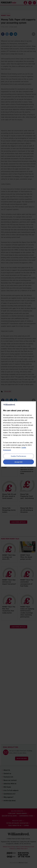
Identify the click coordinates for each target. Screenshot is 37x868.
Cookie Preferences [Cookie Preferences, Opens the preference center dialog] (18, 456)
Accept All (19, 462)
